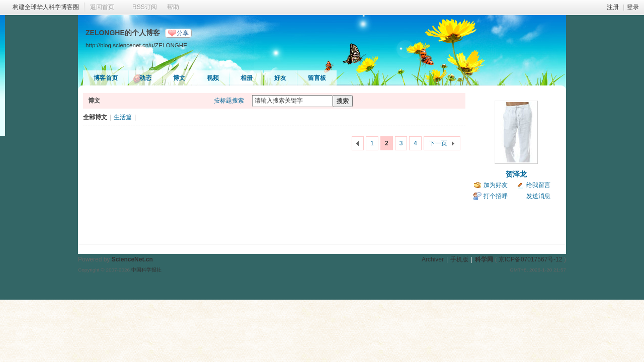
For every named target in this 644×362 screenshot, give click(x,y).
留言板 (317, 78)
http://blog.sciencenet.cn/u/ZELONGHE (136, 45)
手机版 (459, 259)
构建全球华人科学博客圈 (46, 7)
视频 (213, 78)
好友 (280, 78)
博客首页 (106, 78)
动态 (145, 78)
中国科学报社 (146, 270)
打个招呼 (496, 196)
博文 (179, 78)
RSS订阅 (145, 7)
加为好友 (496, 185)
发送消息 (538, 196)
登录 (633, 7)
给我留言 (538, 185)
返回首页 (102, 7)
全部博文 (95, 117)
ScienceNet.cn (132, 259)
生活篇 (123, 117)
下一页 (438, 143)
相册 (247, 78)
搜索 (343, 101)
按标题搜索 (229, 101)
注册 (613, 7)
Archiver (433, 259)
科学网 (484, 259)
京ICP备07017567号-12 (531, 259)
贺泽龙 (516, 174)
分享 (183, 33)
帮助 (173, 7)
